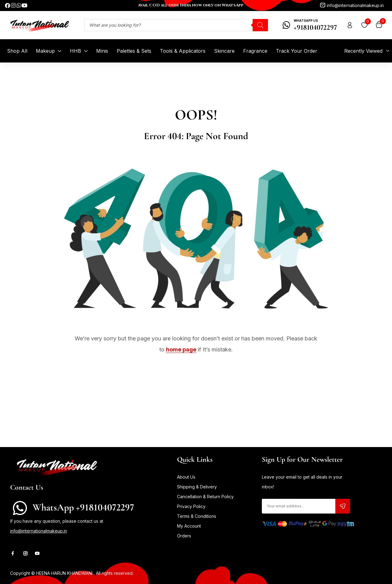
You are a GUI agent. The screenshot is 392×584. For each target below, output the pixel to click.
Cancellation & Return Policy (205, 497)
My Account (189, 526)
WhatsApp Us (306, 21)
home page (181, 349)
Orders (184, 536)
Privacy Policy (191, 506)
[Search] (260, 25)
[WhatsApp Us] (286, 25)
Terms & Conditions (197, 516)
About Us (186, 477)
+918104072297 (315, 27)
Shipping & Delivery (197, 487)
